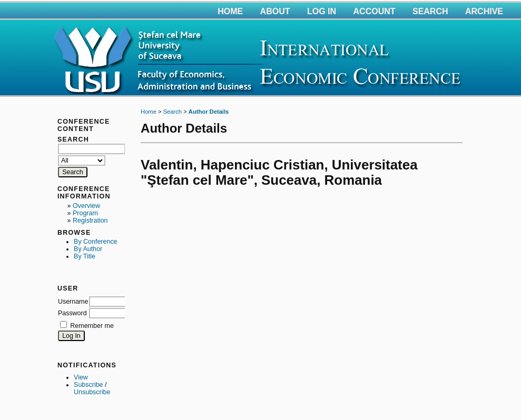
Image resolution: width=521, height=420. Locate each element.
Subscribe (88, 385)
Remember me (92, 326)
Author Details (209, 112)
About (275, 11)
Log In (322, 11)
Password (72, 313)
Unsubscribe (92, 392)
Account (375, 11)
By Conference (95, 242)
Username (73, 302)
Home (230, 11)
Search (430, 11)
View (81, 377)
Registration (90, 221)
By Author (88, 249)
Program (85, 213)
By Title (85, 256)
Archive (484, 11)
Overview (86, 206)
